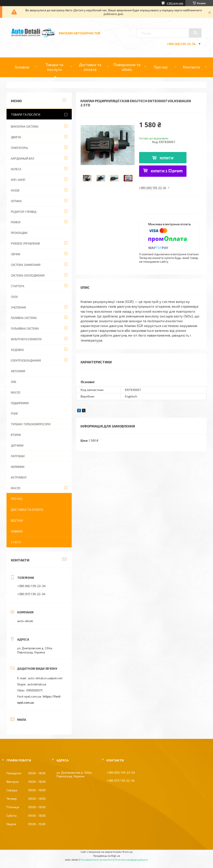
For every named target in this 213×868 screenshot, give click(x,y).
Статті (16, 542)
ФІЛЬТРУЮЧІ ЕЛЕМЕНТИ (26, 339)
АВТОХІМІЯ (18, 371)
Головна (22, 67)
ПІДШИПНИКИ (20, 403)
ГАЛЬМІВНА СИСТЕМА (25, 329)
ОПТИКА (16, 201)
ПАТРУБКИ (18, 456)
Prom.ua (128, 852)
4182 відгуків (175, 3)
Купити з (167, 171)
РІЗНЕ (14, 414)
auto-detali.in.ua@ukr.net (45, 678)
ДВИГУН (16, 137)
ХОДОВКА (17, 350)
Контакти (191, 67)
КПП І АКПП (18, 180)
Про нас (161, 67)
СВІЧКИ (16, 254)
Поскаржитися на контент (97, 860)
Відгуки (17, 520)
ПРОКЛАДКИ (19, 233)
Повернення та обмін (127, 67)
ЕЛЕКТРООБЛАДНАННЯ (26, 361)
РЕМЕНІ (16, 222)
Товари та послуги (54, 67)
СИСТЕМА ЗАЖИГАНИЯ (26, 265)
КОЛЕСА (16, 169)
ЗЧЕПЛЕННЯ (18, 307)
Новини (17, 531)
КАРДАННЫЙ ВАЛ (22, 159)
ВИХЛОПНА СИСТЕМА (25, 127)
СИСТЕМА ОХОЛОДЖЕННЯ (28, 275)
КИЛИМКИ (18, 467)
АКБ (14, 382)
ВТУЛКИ (16, 435)
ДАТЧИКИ (17, 446)
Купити (167, 158)
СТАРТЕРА (18, 286)
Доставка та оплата (90, 67)
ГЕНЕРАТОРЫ (19, 148)
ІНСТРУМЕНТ (19, 477)
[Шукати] (195, 33)
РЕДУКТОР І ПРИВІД (24, 212)
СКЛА (14, 297)
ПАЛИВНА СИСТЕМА (24, 318)
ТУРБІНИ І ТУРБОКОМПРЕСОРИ (31, 424)
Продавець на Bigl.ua (107, 856)
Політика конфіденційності (131, 860)
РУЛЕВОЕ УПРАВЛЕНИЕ (26, 244)
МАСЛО (16, 392)
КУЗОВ (15, 190)
